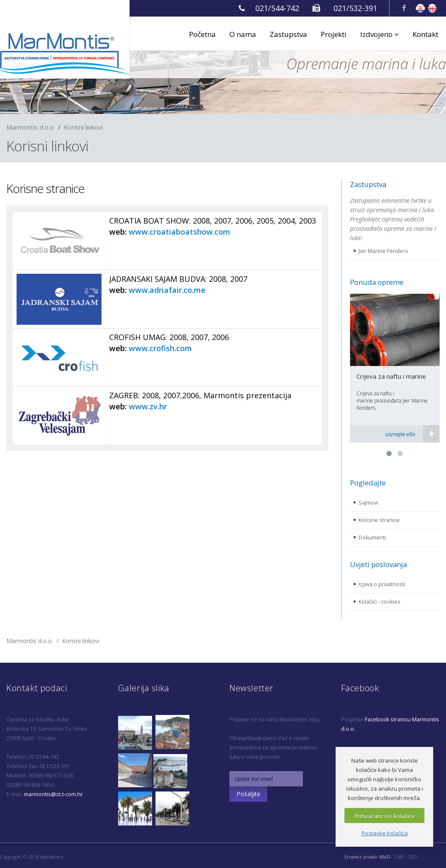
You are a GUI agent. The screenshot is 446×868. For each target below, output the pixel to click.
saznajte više (400, 434)
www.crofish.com (160, 348)
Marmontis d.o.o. (31, 127)
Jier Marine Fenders (383, 251)
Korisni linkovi (83, 127)
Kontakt (425, 34)
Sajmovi (368, 503)
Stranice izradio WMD (367, 857)
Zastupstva (288, 34)
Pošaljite (248, 794)
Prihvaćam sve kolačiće (385, 816)
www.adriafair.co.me (167, 290)
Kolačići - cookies (380, 602)
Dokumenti (372, 538)
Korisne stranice (45, 188)
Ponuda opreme (377, 282)
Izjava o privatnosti (382, 584)
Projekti (334, 34)
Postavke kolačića (385, 833)
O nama (243, 34)
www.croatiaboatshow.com (179, 232)
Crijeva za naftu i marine (391, 376)
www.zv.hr (148, 406)
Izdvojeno (380, 34)
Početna (202, 34)
